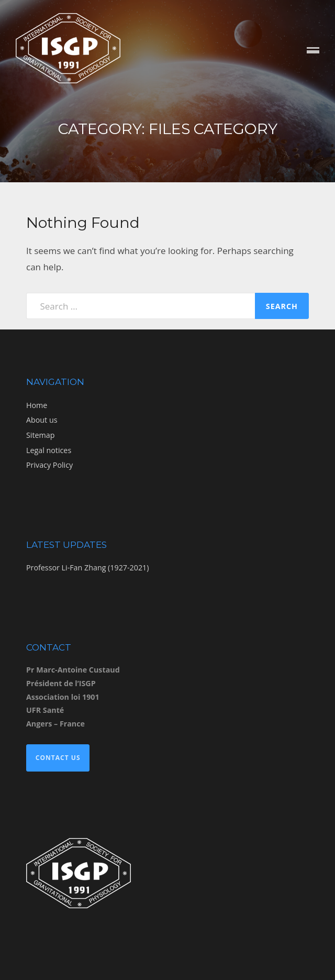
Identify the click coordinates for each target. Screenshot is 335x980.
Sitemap (40, 435)
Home (37, 405)
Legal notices (49, 450)
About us (42, 420)
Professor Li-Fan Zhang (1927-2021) (87, 568)
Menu (313, 51)
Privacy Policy (49, 465)
